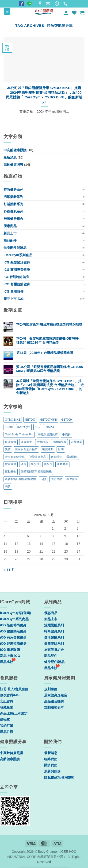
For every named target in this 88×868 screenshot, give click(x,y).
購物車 (5, 720)
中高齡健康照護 (15, 150)
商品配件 (10, 240)
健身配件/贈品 (54, 662)
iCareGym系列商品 (14, 619)
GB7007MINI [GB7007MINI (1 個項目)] (48, 420)
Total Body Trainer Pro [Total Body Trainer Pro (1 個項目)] (19, 434)
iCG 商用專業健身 (17, 270)
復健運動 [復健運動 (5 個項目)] (48, 449)
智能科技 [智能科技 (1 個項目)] (56, 457)
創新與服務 (52, 771)
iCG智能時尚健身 (16, 277)
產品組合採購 (54, 701)
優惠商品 (10, 226)
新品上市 (10, 233)
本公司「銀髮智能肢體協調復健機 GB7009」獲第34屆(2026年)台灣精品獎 (49, 340)
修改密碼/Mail (10, 695)
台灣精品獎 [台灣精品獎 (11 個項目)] (59, 442)
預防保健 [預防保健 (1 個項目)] (56, 479)
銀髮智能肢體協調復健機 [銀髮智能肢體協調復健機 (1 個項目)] (20, 479)
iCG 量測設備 (13, 291)
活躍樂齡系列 (13, 197)
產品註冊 (7, 732)
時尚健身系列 (13, 190)
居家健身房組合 (56, 695)
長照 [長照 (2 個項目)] (43, 479)
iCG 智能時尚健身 (13, 625)
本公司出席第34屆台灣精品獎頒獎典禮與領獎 (49, 324)
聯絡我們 (51, 759)
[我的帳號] (66, 13)
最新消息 (10, 157)
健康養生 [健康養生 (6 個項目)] (26, 442)
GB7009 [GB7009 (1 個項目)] (67, 420)
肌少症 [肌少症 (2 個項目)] (35, 464)
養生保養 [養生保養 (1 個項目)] (72, 479)
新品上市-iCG (14, 299)
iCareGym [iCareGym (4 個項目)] (24, 427)
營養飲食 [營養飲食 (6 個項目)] (11, 464)
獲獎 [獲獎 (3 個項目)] (23, 464)
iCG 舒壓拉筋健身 (17, 284)
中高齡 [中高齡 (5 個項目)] (66, 434)
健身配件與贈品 (15, 248)
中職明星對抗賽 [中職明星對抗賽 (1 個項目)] (48, 434)
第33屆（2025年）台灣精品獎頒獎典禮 (45, 353)
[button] (7, 12)
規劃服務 (51, 689)
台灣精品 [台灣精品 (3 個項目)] (42, 442)
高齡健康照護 (13, 165)
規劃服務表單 (54, 707)
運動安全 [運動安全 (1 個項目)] (11, 472)
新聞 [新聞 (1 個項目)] (61, 449)
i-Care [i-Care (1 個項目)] (9, 427)
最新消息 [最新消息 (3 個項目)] (72, 457)
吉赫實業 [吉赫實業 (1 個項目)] (77, 442)
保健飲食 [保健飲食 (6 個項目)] (11, 442)
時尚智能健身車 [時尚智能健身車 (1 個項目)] (15, 457)
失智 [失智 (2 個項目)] (8, 449)
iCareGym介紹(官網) (15, 613)
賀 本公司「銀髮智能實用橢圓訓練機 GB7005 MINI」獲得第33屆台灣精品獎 (50, 369)
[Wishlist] (74, 13)
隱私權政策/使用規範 (59, 777)
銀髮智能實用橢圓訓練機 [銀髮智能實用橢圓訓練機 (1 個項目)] (36, 472)
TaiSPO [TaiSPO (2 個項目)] (49, 427)
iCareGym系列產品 (18, 255)
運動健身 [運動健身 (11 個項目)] (62, 464)
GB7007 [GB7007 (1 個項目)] (30, 420)
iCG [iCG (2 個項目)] (37, 427)
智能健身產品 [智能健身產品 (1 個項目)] (38, 457)
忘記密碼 (7, 701)
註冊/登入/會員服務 (14, 689)
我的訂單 (7, 726)
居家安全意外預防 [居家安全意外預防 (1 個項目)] (26, 449)
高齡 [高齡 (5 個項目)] (8, 486)
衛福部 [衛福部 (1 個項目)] (48, 464)
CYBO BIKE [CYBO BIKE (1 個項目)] (13, 420)
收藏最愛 (7, 707)
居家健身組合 (13, 219)
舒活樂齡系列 (13, 204)
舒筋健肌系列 (13, 211)
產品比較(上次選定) (14, 713)
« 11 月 (9, 570)
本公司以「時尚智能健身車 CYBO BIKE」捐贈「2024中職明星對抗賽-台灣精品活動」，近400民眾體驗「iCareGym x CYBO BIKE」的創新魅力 (44, 95)
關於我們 (51, 765)
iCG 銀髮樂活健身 (17, 262)
